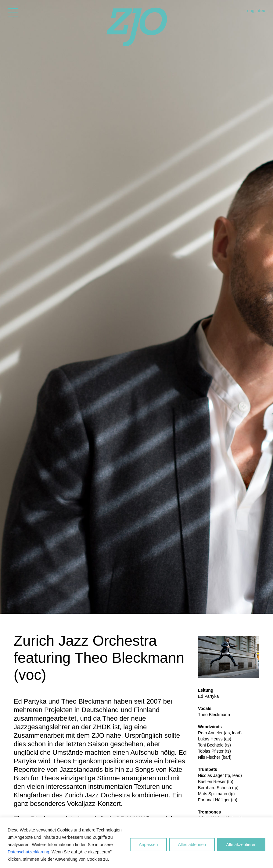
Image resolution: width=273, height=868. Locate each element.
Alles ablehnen (192, 845)
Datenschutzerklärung (28, 852)
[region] (136, 843)
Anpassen (148, 845)
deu (262, 11)
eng (251, 11)
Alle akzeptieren (241, 845)
